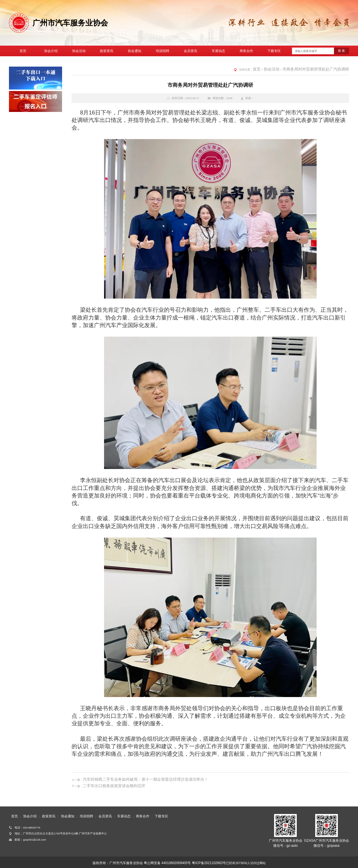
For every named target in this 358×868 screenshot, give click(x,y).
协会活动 (79, 51)
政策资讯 (107, 51)
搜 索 (341, 51)
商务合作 (246, 51)
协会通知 (135, 51)
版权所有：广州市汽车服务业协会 (118, 861)
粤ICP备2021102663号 (208, 861)
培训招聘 (162, 51)
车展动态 (218, 51)
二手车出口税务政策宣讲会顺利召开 (105, 784)
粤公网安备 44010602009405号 (167, 861)
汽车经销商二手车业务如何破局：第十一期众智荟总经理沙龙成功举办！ (128, 778)
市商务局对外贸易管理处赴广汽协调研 (325, 68)
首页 (23, 51)
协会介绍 (51, 51)
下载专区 (274, 51)
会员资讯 (190, 51)
